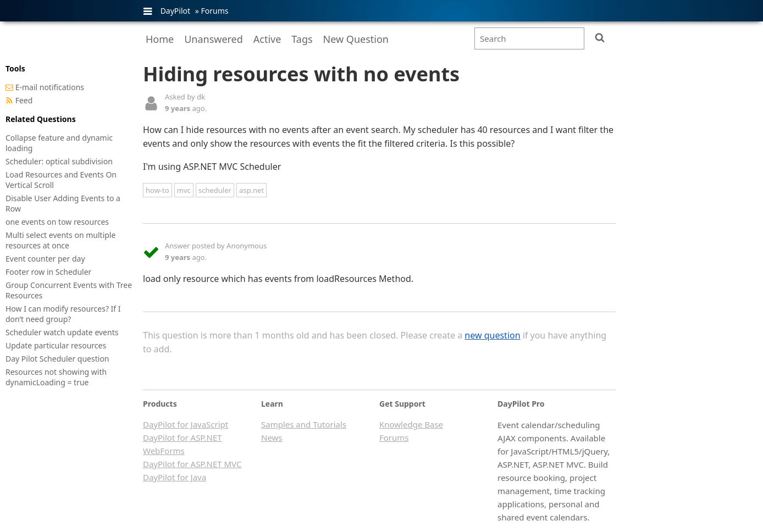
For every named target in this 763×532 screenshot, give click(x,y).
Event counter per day (45, 259)
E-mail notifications (50, 87)
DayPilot (175, 11)
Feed (24, 100)
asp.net (251, 190)
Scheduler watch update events (62, 332)
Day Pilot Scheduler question (57, 359)
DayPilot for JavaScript (186, 424)
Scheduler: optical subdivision (59, 161)
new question (492, 335)
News (272, 437)
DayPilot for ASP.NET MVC (192, 464)
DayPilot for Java (175, 477)
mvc (184, 190)
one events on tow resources (57, 222)
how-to (157, 190)
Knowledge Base (411, 424)
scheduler (215, 190)
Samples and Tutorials (304, 424)
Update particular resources (56, 345)
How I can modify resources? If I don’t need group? (63, 314)
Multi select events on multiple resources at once (60, 240)
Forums (214, 11)
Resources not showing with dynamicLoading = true (56, 377)
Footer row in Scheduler (48, 272)
